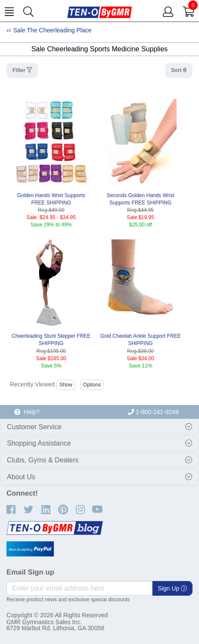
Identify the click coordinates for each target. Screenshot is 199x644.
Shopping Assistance (39, 443)
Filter (20, 70)
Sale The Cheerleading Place (53, 30)
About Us (21, 477)
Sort (177, 70)
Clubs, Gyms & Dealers (43, 460)
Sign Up (172, 588)
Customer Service (34, 427)
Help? (27, 412)
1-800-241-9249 (153, 412)
